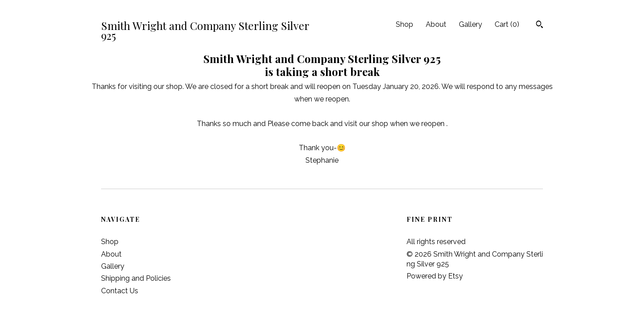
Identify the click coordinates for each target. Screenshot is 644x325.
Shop (405, 24)
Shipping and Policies (136, 278)
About (436, 24)
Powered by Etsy (435, 276)
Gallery (470, 24)
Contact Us (120, 291)
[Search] (540, 25)
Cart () (507, 24)
